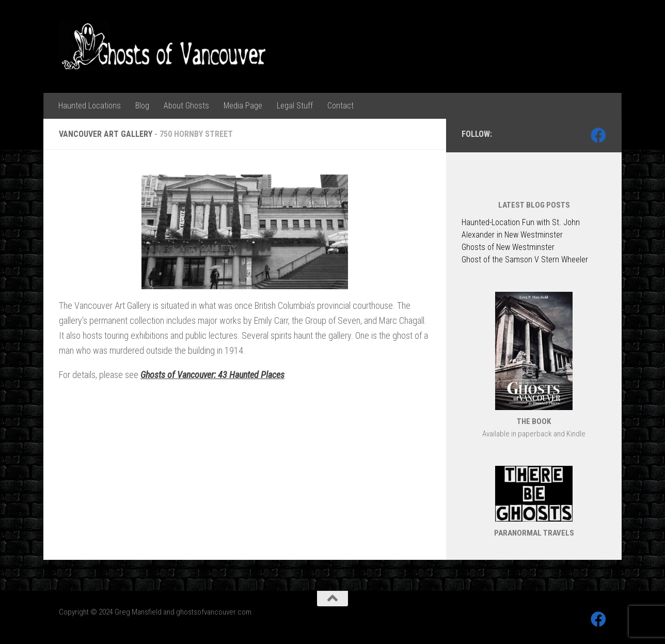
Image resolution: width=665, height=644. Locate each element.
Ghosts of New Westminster (508, 247)
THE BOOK (534, 421)
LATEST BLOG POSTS (534, 205)
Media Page (243, 106)
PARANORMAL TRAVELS (534, 533)
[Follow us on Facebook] (598, 135)
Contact (341, 106)
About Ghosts (186, 106)
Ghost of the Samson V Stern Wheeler (525, 260)
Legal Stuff (295, 106)
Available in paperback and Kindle (534, 434)
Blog (142, 106)
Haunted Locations (90, 106)
